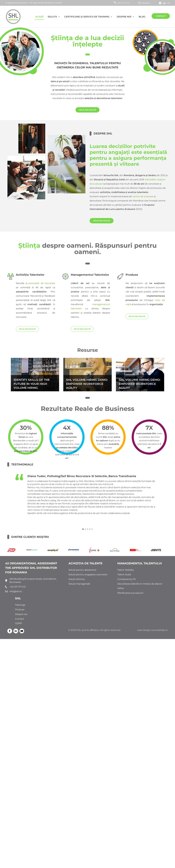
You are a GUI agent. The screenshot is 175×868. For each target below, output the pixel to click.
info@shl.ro (144, 3)
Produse (20, 610)
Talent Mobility (126, 570)
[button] (83, 529)
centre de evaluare (143, 196)
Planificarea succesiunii (130, 593)
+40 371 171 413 (122, 3)
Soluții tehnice (77, 579)
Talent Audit (124, 575)
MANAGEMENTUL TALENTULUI (140, 563)
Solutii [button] (54, 17)
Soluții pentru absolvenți (82, 570)
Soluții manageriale (79, 584)
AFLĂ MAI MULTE (87, 110)
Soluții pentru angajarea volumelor (88, 575)
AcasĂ (39, 17)
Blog (142, 17)
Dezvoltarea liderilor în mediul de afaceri (140, 584)
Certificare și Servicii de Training (88, 17)
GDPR (18, 623)
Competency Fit (127, 579)
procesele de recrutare (42, 283)
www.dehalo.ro (159, 630)
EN (169, 3)
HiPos (121, 588)
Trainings (20, 605)
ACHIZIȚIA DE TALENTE (85, 563)
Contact (161, 16)
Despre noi (126, 17)
